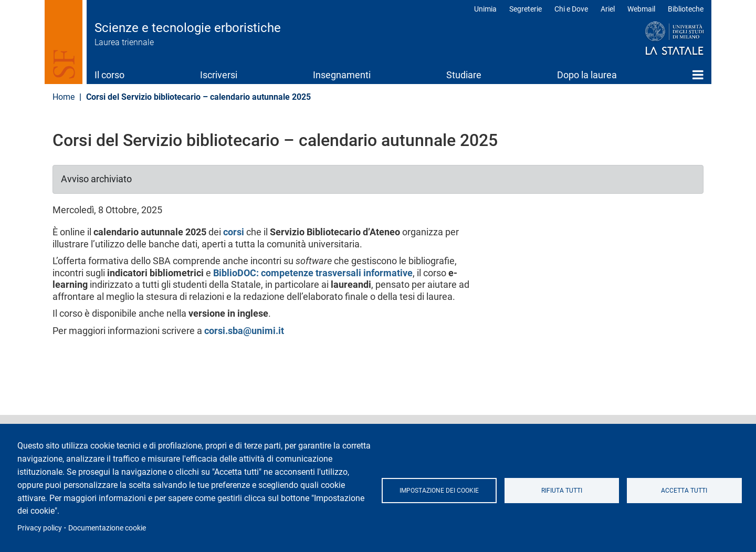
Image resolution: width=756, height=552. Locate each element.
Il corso (109, 75)
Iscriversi (219, 75)
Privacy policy (40, 528)
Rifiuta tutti (562, 491)
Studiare (464, 75)
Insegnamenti (342, 75)
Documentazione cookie (107, 528)
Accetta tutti (684, 491)
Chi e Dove (571, 9)
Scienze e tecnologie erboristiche (188, 28)
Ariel (608, 9)
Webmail (641, 9)
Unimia (485, 9)
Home (698, 75)
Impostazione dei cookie (439, 491)
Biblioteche (686, 9)
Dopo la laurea (587, 75)
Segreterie (526, 9)
